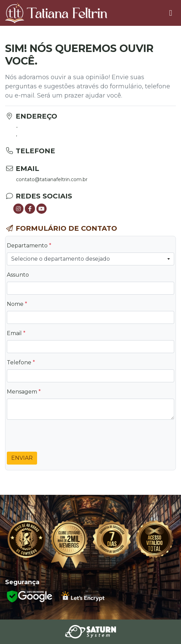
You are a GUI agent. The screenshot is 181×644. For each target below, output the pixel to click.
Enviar (22, 458)
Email (16, 333)
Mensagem (24, 392)
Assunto (18, 275)
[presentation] (59, 438)
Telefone (21, 362)
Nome (17, 304)
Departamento (29, 246)
